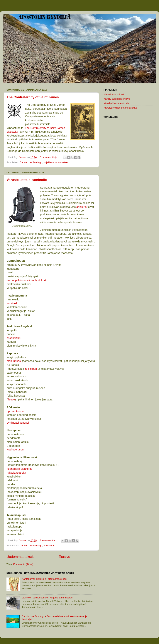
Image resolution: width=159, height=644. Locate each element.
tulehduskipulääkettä (19, 469)
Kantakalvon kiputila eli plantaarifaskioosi (44, 579)
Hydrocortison (15, 450)
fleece (11, 400)
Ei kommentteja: (49, 157)
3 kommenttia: (48, 540)
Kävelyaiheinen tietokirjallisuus (120, 108)
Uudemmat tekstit (20, 557)
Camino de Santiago (31, 162)
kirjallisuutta (50, 162)
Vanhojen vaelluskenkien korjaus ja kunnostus (47, 598)
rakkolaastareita (16, 473)
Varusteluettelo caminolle (27, 180)
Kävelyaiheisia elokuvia (116, 103)
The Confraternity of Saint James (33, 97)
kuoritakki (12, 303)
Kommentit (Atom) (23, 564)
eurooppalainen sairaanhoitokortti (27, 280)
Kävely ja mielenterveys (117, 99)
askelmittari (14, 338)
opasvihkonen (15, 411)
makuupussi (14, 361)
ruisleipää (31, 369)
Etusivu (65, 557)
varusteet (63, 162)
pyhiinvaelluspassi (18, 423)
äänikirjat (82, 207)
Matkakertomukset (114, 94)
